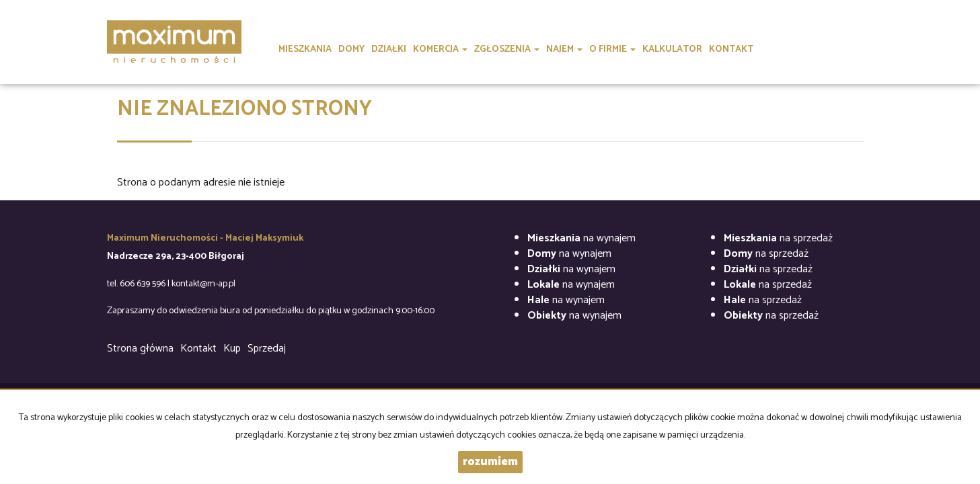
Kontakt (198, 349)
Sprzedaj (267, 349)
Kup (232, 349)
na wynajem (581, 238)
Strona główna (140, 349)
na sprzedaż (778, 238)
